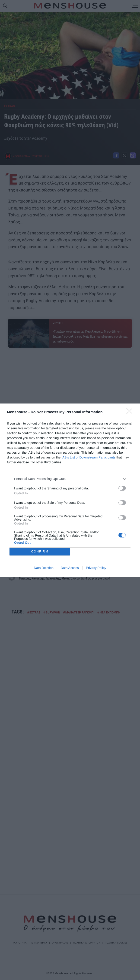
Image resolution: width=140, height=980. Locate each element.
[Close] (131, 413)
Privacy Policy (96, 568)
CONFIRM (40, 551)
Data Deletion (44, 568)
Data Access (70, 568)
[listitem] (70, 479)
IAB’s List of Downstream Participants (88, 457)
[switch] (122, 488)
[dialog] (70, 490)
